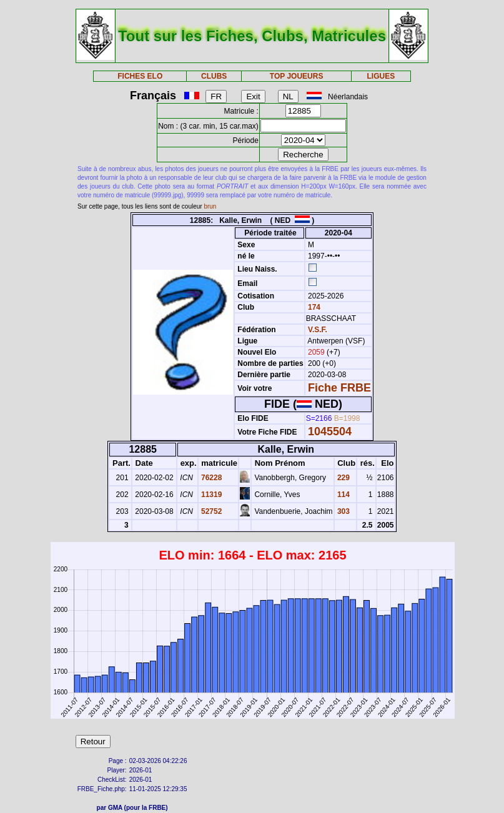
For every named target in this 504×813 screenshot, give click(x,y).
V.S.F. (318, 330)
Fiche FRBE (339, 388)
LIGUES (381, 76)
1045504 (330, 431)
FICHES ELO (140, 76)
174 (313, 307)
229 (343, 478)
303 (343, 511)
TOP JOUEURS (297, 76)
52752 (211, 511)
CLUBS (214, 76)
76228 (211, 478)
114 (343, 495)
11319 (211, 495)
